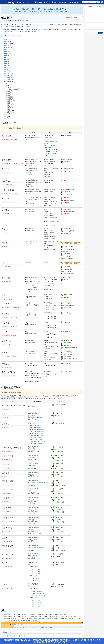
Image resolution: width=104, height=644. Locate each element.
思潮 (38, 627)
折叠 (81, 622)
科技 (30, 625)
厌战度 (47, 627)
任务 (9, 27)
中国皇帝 (42, 595)
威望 (35, 627)
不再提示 (58, 642)
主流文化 (34, 569)
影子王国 (30, 198)
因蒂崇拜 (32, 499)
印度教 (43, 435)
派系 (33, 627)
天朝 (29, 295)
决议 (13, 27)
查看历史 (75, 18)
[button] (11, 2)
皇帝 (55, 198)
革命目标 (29, 209)
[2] (49, 24)
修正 (24, 627)
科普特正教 (32, 449)
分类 (4, 636)
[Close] (81, 8)
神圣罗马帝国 (50, 198)
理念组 (22, 625)
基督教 (34, 417)
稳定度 (50, 297)
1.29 (18, 636)
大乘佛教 (32, 474)
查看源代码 (68, 18)
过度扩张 (42, 627)
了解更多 (66, 642)
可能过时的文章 (11, 636)
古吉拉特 (50, 156)
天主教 (29, 173)
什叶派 (42, 429)
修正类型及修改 (36, 32)
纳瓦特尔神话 (33, 509)
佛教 (40, 437)
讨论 (80, 18)
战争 (57, 217)
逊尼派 (40, 428)
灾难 (27, 627)
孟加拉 (53, 152)
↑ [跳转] (5, 614)
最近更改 (90, 7)
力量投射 (51, 627)
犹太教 (41, 547)
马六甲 (53, 150)
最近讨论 (99, 7)
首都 (30, 137)
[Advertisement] (95, 61)
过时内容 (22, 636)
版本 (14, 128)
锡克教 (42, 433)
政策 (37, 625)
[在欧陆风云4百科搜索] (89, 2)
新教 (34, 342)
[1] (20, 24)
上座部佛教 (32, 457)
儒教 (37, 580)
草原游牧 (41, 591)
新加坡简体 (41, 642)
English (11, 632)
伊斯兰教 (30, 165)
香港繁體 (83, 640)
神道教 (41, 443)
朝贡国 (53, 159)
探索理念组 (51, 141)
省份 (52, 295)
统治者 (15, 625)
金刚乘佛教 (41, 431)
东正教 (29, 279)
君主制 (35, 595)
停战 (57, 221)
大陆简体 (76, 640)
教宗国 (30, 175)
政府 (30, 627)
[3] (29, 202)
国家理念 (26, 625)
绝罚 (46, 262)
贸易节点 (50, 147)
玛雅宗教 (32, 519)
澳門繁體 (91, 640)
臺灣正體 (49, 642)
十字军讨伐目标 (33, 242)
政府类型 (48, 225)
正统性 (51, 299)
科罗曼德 (53, 154)
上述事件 (42, 618)
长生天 (37, 578)
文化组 (32, 204)
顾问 (19, 625)
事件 (72, 25)
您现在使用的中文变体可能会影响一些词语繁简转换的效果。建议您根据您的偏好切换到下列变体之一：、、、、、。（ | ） (52, 641)
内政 (27, 636)
